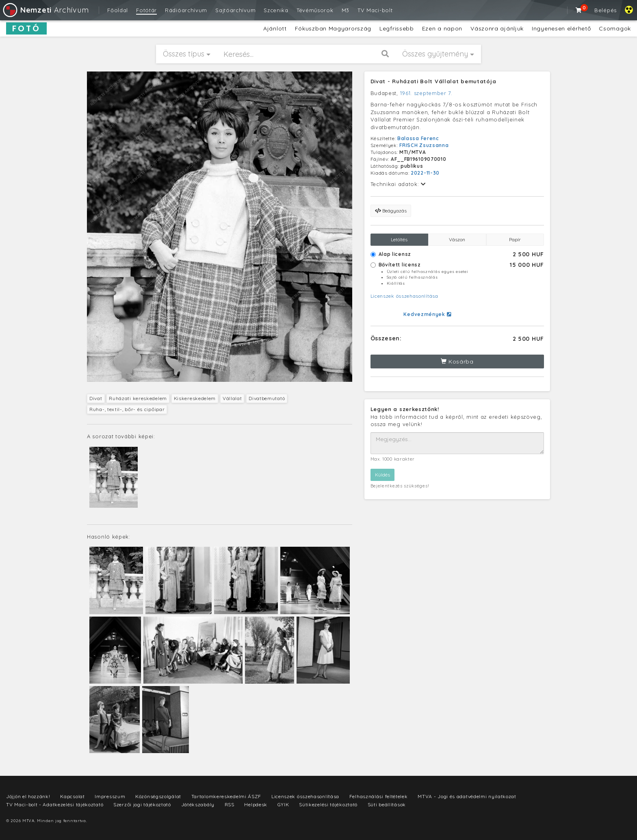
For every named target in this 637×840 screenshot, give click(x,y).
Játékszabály (198, 804)
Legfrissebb (397, 28)
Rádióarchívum (186, 10)
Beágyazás (391, 211)
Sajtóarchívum (235, 10)
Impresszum (110, 796)
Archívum (45, 10)
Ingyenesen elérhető (561, 28)
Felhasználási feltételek (379, 796)
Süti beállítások (387, 804)
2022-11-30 (425, 173)
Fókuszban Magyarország (333, 28)
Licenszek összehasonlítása (404, 296)
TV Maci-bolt (375, 10)
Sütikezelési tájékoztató (328, 804)
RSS (230, 804)
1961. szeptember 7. (426, 93)
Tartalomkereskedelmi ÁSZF (226, 796)
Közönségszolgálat (158, 796)
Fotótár (146, 10)
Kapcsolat (72, 796)
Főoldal (118, 10)
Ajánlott (275, 28)
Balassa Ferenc (418, 138)
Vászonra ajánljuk (497, 28)
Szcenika (276, 10)
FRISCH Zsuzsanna (424, 145)
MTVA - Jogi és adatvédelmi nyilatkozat (467, 796)
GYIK (283, 804)
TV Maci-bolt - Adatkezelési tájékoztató (55, 804)
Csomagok (615, 28)
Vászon (457, 239)
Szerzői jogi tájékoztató (142, 804)
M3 (346, 10)
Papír (515, 239)
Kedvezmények (427, 314)
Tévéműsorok (315, 10)
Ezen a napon (442, 28)
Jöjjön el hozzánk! (28, 796)
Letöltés (399, 239)
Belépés (606, 10)
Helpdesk (256, 804)
